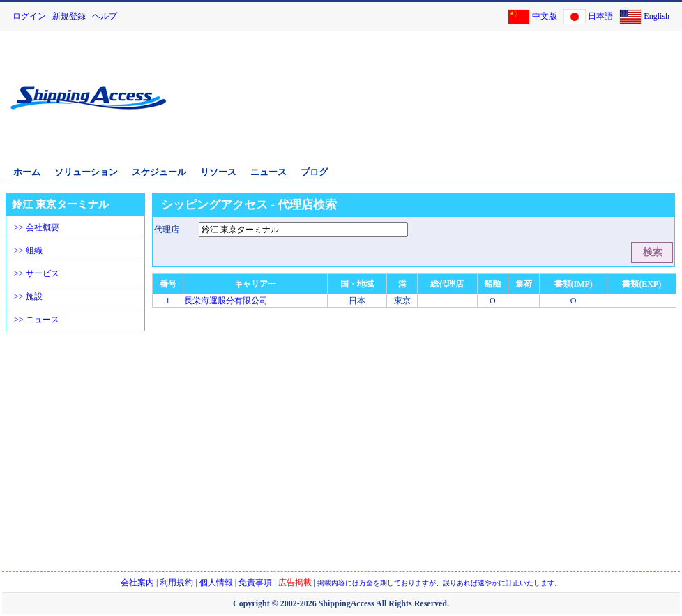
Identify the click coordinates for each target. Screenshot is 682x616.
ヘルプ (105, 16)
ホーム (27, 172)
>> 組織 (28, 250)
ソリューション (86, 172)
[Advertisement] (550, 107)
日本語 (600, 16)
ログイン (29, 16)
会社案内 (137, 583)
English (657, 16)
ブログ (314, 172)
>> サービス (37, 273)
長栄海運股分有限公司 (226, 301)
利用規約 (176, 583)
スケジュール (159, 172)
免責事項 (255, 583)
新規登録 (69, 16)
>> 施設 (28, 296)
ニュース (268, 172)
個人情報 (216, 583)
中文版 (545, 16)
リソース (218, 172)
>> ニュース (37, 320)
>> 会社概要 (37, 227)
